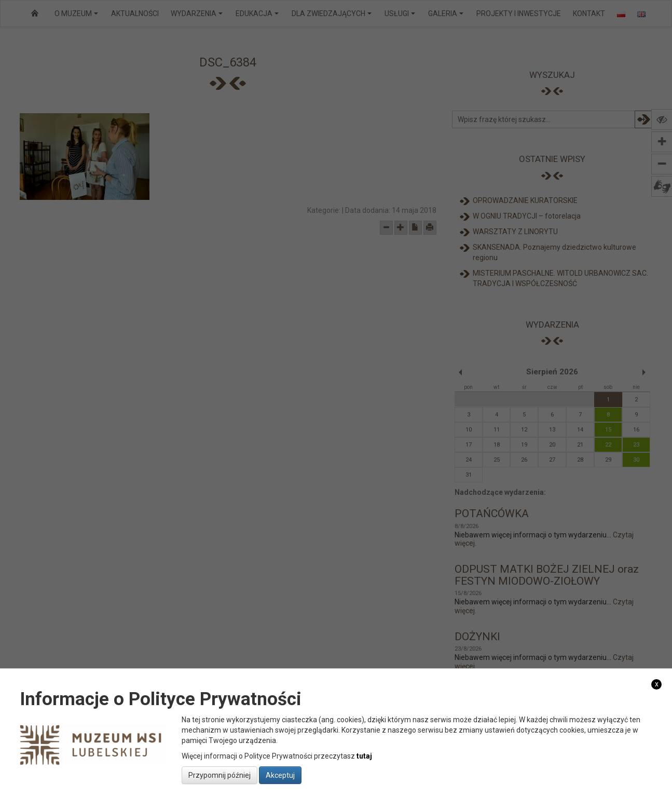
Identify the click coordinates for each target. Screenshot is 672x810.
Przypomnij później (220, 775)
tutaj (364, 756)
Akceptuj (280, 775)
